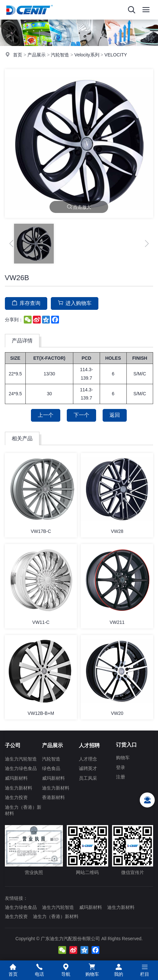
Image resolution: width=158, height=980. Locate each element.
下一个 (81, 415)
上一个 (46, 415)
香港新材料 (53, 797)
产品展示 (36, 55)
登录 (121, 767)
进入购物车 (75, 303)
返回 (115, 415)
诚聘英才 (88, 768)
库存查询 (26, 303)
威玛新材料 (16, 778)
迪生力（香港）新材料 (23, 810)
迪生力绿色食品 (21, 768)
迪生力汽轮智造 (21, 759)
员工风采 (88, 778)
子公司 (13, 745)
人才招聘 (89, 745)
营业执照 (34, 850)
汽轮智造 (60, 55)
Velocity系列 (87, 55)
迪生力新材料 (19, 788)
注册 (121, 777)
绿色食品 (51, 768)
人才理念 (88, 759)
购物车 (123, 758)
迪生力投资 (16, 797)
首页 (18, 55)
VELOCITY (116, 55)
